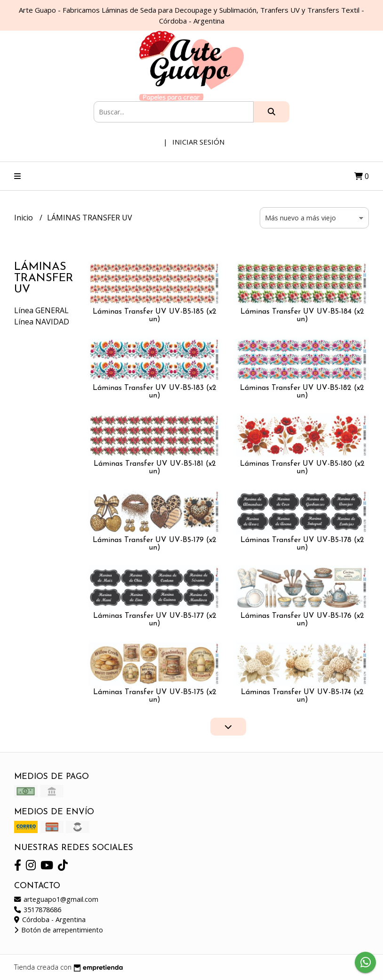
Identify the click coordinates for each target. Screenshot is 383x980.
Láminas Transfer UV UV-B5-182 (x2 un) (302, 392)
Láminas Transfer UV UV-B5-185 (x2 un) (155, 316)
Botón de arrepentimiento (59, 930)
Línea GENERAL (41, 310)
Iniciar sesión (198, 142)
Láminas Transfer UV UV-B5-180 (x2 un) (302, 468)
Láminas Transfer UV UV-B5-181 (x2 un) (155, 468)
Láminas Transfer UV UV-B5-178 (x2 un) (302, 544)
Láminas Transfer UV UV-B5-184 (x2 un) (302, 316)
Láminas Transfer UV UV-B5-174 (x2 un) (302, 696)
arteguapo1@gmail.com (56, 899)
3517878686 (38, 910)
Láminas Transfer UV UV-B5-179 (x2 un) (155, 544)
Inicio (24, 218)
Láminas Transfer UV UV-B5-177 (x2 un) (155, 620)
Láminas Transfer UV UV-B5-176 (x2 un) (302, 620)
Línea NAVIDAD (42, 322)
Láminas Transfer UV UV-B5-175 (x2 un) (155, 696)
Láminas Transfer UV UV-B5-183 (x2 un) (155, 392)
